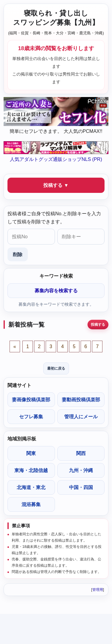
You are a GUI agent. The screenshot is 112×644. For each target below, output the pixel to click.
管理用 (98, 590)
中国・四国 (81, 487)
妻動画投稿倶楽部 (81, 400)
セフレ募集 (31, 417)
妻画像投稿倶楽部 (31, 400)
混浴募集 (31, 504)
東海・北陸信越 (31, 470)
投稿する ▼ (56, 185)
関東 (31, 453)
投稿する (98, 325)
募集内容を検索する (56, 291)
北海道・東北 (31, 487)
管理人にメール (81, 417)
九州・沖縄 (81, 470)
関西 (81, 453)
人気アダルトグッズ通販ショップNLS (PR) (56, 159)
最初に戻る (56, 368)
